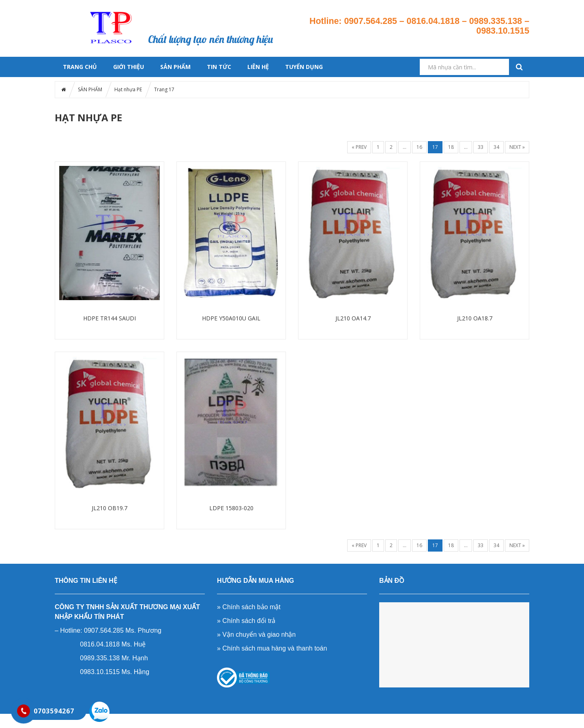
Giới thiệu (237, 11)
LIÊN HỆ (258, 67)
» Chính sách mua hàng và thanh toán (272, 648)
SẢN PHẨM (175, 67)
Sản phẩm (205, 11)
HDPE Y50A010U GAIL (231, 318)
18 (451, 147)
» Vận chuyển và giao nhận (256, 635)
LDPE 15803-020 (231, 508)
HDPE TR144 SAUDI (109, 318)
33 (481, 147)
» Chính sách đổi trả (246, 621)
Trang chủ (172, 11)
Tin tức (268, 11)
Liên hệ (276, 20)
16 (419, 147)
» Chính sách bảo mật (249, 607)
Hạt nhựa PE (128, 89)
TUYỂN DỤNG (304, 67)
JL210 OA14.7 (353, 318)
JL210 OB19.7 (109, 508)
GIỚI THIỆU (129, 67)
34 (496, 147)
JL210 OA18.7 (475, 318)
